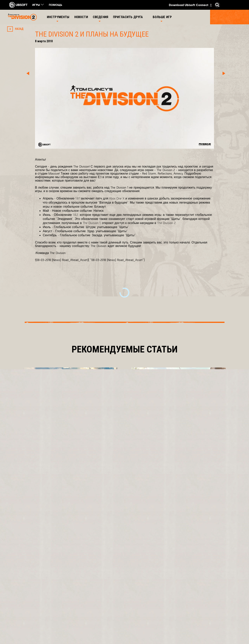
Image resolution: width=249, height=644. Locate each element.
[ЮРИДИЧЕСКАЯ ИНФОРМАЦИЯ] (40, 622)
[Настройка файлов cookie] (32, 628)
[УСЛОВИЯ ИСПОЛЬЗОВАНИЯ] (40, 615)
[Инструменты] (58, 17)
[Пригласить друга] (128, 17)
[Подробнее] (39, 445)
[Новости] (82, 17)
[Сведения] (100, 17)
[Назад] (16, 29)
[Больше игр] (162, 17)
